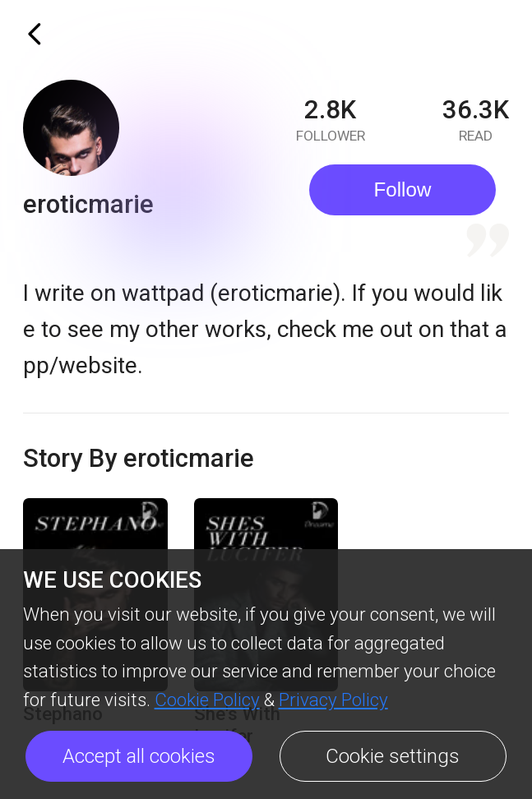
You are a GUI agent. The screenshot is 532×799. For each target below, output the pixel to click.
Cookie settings (393, 756)
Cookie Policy (207, 700)
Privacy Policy (333, 700)
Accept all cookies (139, 756)
